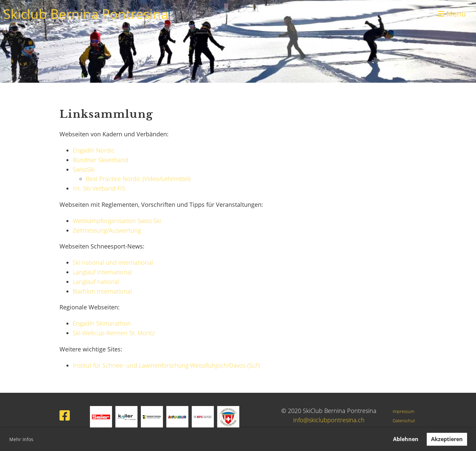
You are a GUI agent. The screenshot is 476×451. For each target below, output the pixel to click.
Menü (452, 14)
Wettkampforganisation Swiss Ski (117, 221)
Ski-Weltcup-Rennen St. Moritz (114, 333)
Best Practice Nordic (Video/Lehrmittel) (138, 179)
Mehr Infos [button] (21, 439)
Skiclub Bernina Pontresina (86, 14)
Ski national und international (113, 262)
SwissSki (84, 169)
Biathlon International (102, 291)
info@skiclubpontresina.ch (329, 420)
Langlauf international (102, 272)
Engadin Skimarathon (102, 323)
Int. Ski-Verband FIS (99, 188)
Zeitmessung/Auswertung (107, 230)
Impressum (403, 411)
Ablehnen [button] (406, 439)
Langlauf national (96, 282)
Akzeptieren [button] (447, 439)
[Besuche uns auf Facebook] (65, 415)
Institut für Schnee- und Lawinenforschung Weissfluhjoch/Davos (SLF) (166, 365)
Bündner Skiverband (100, 160)
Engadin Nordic (94, 150)
